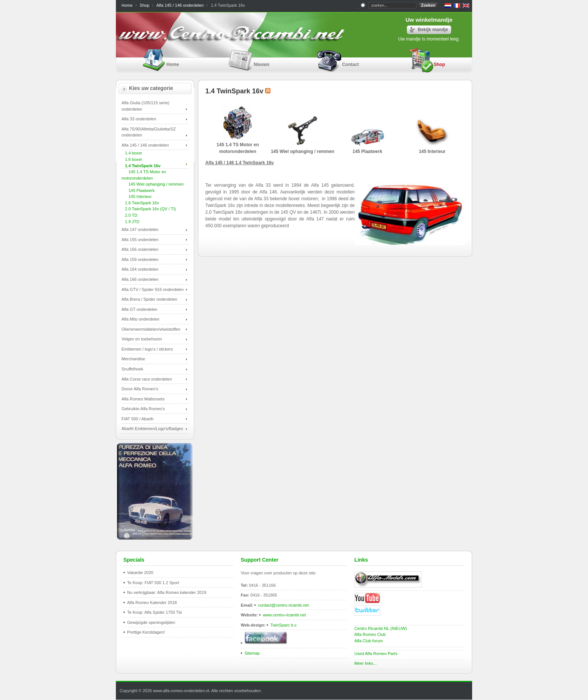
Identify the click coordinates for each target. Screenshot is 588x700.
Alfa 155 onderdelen (140, 240)
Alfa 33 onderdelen (139, 119)
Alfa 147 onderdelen (140, 229)
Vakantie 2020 (140, 573)
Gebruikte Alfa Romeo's (143, 409)
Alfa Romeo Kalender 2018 (152, 603)
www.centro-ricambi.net (284, 615)
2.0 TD (129, 215)
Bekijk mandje (433, 30)
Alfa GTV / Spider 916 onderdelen (153, 289)
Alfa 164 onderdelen (140, 269)
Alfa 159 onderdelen (140, 259)
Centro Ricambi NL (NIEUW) (381, 628)
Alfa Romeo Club (370, 634)
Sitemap (252, 653)
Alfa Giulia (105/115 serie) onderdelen (145, 106)
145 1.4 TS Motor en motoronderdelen (238, 145)
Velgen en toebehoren (142, 339)
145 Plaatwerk (138, 190)
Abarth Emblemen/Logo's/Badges (152, 429)
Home (127, 5)
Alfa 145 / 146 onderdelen (180, 5)
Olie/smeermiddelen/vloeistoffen (151, 329)
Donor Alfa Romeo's (140, 389)
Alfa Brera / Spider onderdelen (149, 299)
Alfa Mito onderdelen (140, 319)
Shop (145, 5)
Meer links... (365, 663)
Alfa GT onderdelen (139, 309)
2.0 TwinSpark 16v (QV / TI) (149, 209)
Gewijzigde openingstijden (151, 622)
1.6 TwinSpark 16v (140, 203)
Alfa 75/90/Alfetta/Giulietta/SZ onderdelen (149, 132)
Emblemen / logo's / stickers (147, 349)
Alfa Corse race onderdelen (147, 379)
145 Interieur (136, 196)
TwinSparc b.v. (284, 625)
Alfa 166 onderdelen (140, 279)
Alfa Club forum (369, 641)
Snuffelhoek (132, 369)
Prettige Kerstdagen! (146, 632)
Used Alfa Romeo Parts (376, 654)
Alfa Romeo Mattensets (143, 399)
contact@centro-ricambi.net (283, 605)
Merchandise (133, 359)
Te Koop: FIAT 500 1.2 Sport (153, 583)
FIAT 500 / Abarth (137, 419)
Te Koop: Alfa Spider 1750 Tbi (154, 612)
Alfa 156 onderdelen (140, 249)
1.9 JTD (130, 222)
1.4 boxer (132, 153)
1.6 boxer (132, 159)
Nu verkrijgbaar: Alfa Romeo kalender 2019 (167, 592)
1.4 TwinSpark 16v (141, 166)
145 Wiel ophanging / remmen (153, 184)
